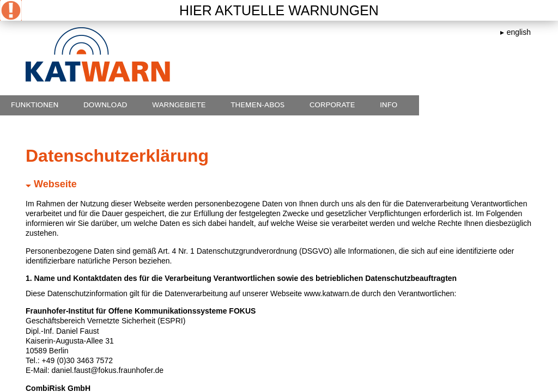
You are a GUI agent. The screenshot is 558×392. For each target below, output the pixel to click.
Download (105, 105)
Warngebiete (179, 105)
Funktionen (35, 105)
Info (389, 105)
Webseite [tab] (51, 184)
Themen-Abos (257, 105)
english (519, 32)
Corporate (332, 105)
